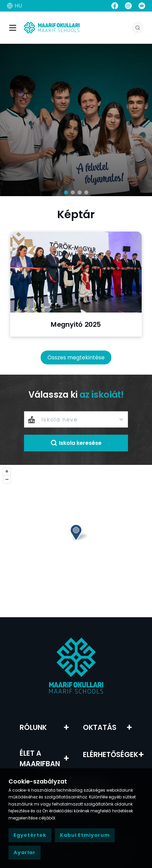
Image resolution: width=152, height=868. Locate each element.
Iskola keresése (76, 443)
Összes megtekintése (76, 357)
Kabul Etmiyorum (85, 835)
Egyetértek (30, 835)
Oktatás (100, 727)
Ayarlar (25, 852)
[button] (66, 192)
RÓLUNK (33, 727)
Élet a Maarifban (40, 758)
